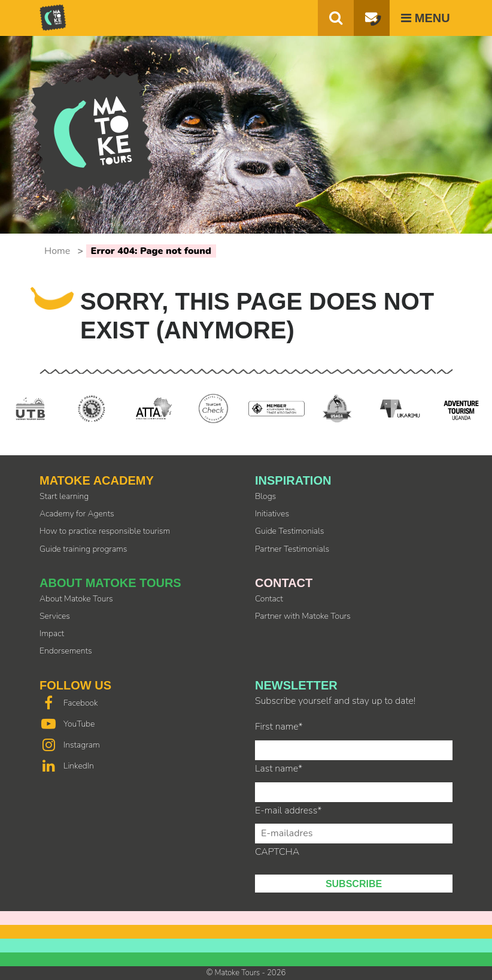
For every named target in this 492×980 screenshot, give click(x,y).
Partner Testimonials (292, 549)
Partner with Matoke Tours (303, 616)
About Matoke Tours (76, 599)
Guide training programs (83, 549)
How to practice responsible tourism (105, 531)
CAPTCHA (277, 852)
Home (57, 251)
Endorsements (66, 651)
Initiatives (272, 514)
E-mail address (288, 810)
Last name (279, 769)
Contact (269, 599)
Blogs (265, 496)
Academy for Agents (77, 514)
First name (279, 727)
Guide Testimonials (289, 531)
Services (55, 616)
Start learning (64, 496)
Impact (52, 633)
